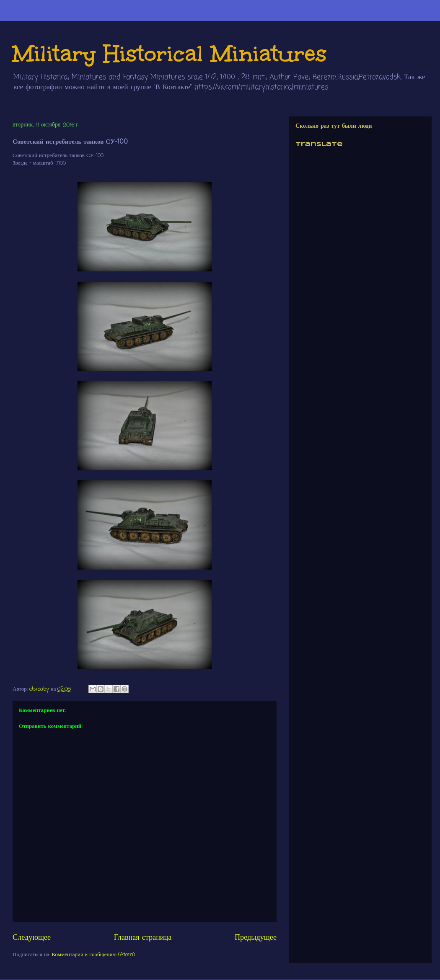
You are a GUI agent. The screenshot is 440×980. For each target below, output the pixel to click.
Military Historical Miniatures (170, 53)
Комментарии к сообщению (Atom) (94, 955)
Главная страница (143, 938)
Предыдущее (256, 938)
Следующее (32, 938)
